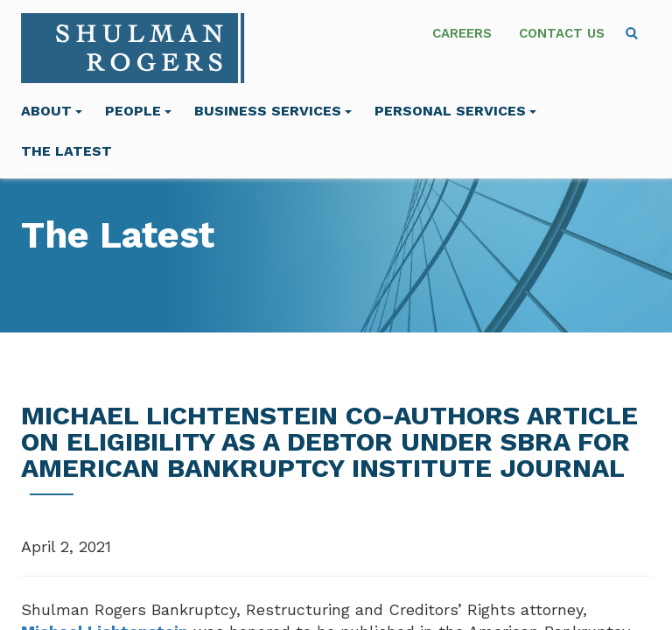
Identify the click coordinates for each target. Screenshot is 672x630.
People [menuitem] (138, 111)
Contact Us (562, 33)
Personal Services (455, 111)
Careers (462, 33)
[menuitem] (632, 33)
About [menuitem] (52, 111)
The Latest (66, 151)
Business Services (273, 111)
